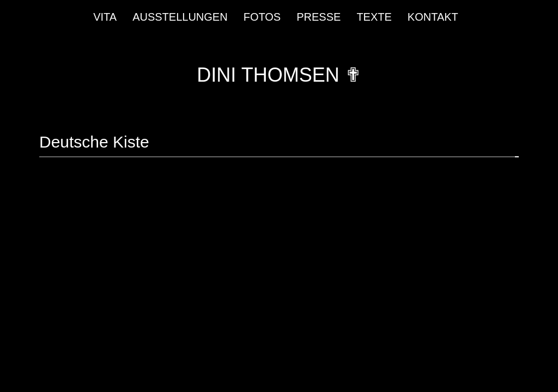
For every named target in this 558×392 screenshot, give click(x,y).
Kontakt (433, 17)
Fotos (262, 17)
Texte (374, 17)
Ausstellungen (180, 17)
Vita (105, 17)
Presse (319, 17)
